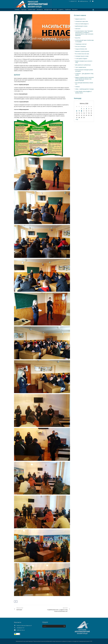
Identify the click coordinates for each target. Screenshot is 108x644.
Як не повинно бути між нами (82, 54)
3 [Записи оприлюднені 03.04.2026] (86, 109)
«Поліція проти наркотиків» (82, 21)
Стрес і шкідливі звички (81, 67)
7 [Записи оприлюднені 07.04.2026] (79, 111)
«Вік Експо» (78, 29)
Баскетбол (78, 38)
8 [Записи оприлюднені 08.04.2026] (82, 111)
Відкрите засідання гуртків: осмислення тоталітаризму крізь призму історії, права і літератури (84, 79)
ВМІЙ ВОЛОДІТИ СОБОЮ (81, 26)
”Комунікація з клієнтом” (81, 44)
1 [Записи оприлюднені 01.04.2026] (82, 109)
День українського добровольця (83, 65)
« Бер (77, 119)
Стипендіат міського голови (82, 56)
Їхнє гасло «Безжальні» (81, 46)
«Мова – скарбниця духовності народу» (84, 89)
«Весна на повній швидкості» (82, 24)
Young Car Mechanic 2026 (81, 49)
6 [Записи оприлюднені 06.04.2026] (77, 111)
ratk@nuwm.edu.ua (84, 1)
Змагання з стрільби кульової (82, 51)
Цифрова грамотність (80, 19)
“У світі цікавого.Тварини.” (81, 59)
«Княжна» (77, 87)
